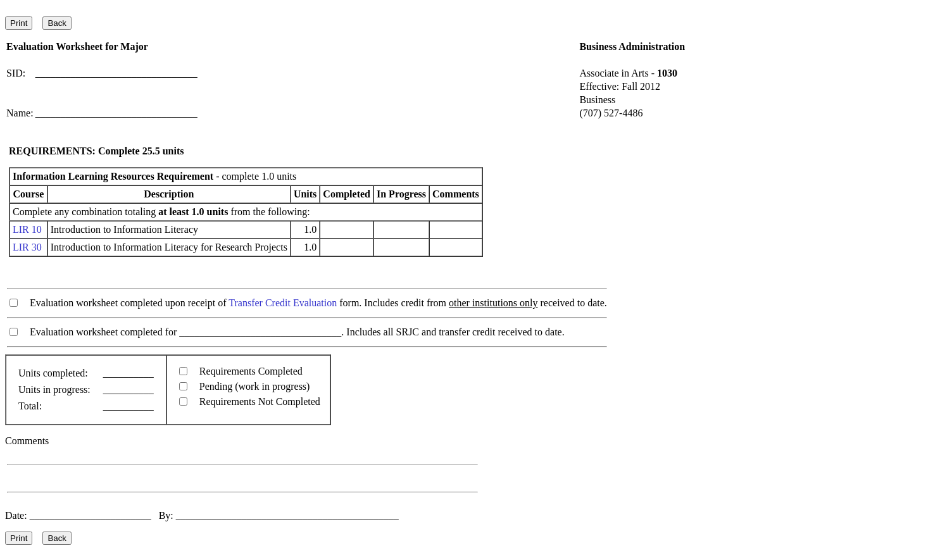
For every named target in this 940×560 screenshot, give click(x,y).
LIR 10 (27, 229)
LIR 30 (27, 247)
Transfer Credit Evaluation (283, 303)
